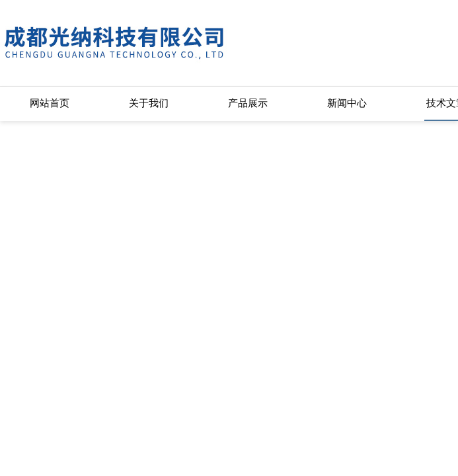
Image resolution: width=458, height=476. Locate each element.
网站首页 (50, 103)
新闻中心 (347, 103)
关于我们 (149, 103)
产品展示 (248, 103)
